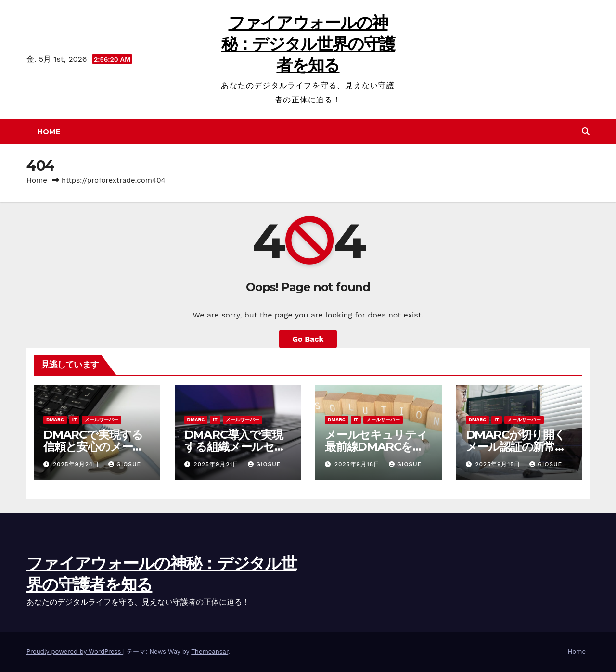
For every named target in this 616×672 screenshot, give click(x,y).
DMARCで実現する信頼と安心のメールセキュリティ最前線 (94, 447)
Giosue (125, 464)
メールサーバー (102, 420)
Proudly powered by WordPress (75, 652)
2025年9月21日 (217, 464)
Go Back (308, 339)
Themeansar (210, 652)
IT (75, 420)
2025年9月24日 (77, 464)
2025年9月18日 (358, 464)
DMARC (55, 420)
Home (49, 132)
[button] (586, 132)
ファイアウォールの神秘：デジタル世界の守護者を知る (308, 44)
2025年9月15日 (499, 464)
